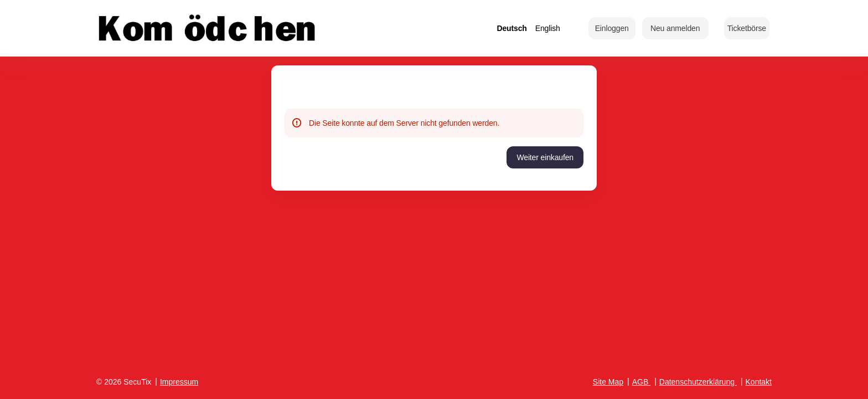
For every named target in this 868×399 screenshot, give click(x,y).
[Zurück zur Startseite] (207, 28)
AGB (640, 382)
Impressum (179, 382)
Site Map (608, 382)
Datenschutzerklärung (697, 382)
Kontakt (759, 382)
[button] (747, 28)
